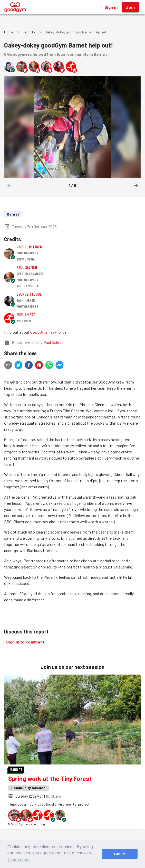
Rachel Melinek (29, 247)
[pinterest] (39, 366)
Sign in (111, 7)
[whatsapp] (49, 366)
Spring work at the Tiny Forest (50, 778)
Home (9, 32)
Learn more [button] (19, 860)
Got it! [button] (119, 854)
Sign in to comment (25, 642)
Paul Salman (27, 267)
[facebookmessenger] (60, 366)
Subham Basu (27, 315)
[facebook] (29, 366)
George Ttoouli (30, 294)
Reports (29, 32)
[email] (8, 366)
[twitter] (18, 366)
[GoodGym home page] (16, 7)
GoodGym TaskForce (48, 332)
